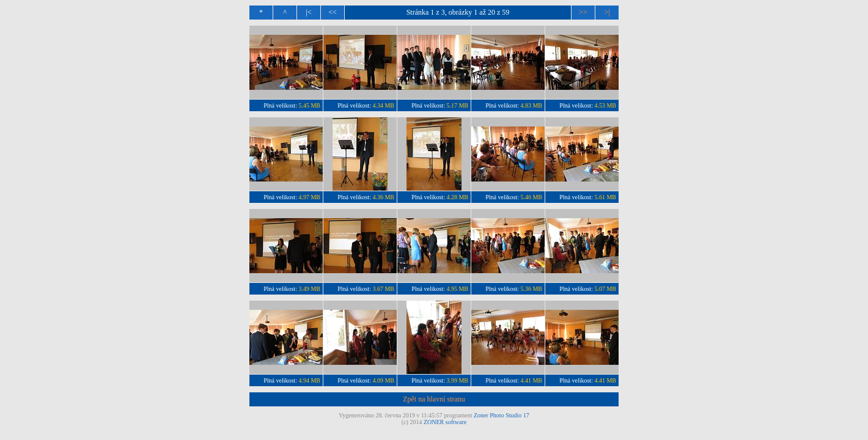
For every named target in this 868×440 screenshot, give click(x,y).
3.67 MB (383, 289)
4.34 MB (383, 105)
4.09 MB (383, 380)
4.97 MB (309, 197)
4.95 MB (457, 289)
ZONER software (445, 422)
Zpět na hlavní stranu (434, 399)
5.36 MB (531, 289)
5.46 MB (531, 197)
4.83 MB (531, 105)
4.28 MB (457, 197)
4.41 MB (531, 380)
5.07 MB (605, 289)
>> (583, 12)
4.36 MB (383, 197)
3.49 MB (309, 289)
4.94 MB (309, 380)
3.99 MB (457, 380)
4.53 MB (605, 105)
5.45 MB (309, 105)
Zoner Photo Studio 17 (502, 415)
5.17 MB (457, 105)
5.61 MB (605, 197)
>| (607, 12)
